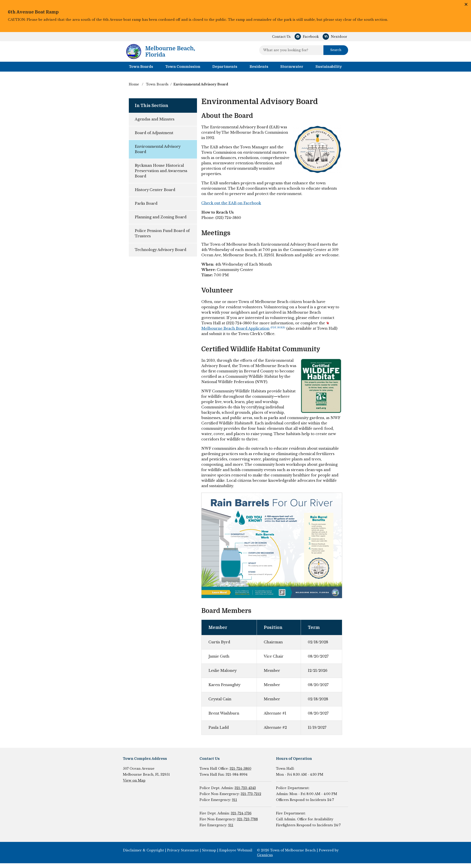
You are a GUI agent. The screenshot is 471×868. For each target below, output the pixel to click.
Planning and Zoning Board (161, 217)
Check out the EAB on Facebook (231, 203)
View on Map (134, 780)
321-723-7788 (247, 819)
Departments (225, 67)
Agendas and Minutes (155, 119)
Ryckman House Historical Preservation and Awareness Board (161, 171)
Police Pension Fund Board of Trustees (162, 233)
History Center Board (155, 190)
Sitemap (209, 850)
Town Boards (157, 84)
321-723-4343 (245, 788)
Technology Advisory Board (161, 250)
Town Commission (183, 67)
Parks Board (146, 204)
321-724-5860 (240, 769)
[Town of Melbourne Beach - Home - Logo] (160, 52)
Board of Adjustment (154, 133)
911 (235, 800)
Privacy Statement (183, 850)
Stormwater (292, 67)
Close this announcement (466, 4)
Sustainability (329, 67)
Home (134, 84)
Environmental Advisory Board (158, 149)
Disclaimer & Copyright (143, 850)
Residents (259, 67)
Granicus (265, 855)
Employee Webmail (236, 850)
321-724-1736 (241, 813)
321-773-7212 (251, 794)
